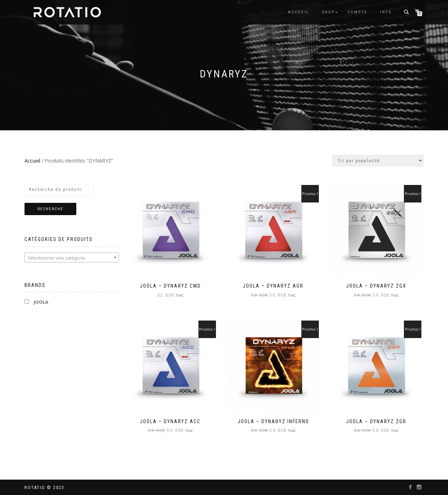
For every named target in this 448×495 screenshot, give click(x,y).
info (386, 12)
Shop (328, 12)
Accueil (299, 12)
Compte (358, 12)
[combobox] (72, 257)
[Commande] (378, 161)
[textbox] (72, 258)
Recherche (50, 209)
